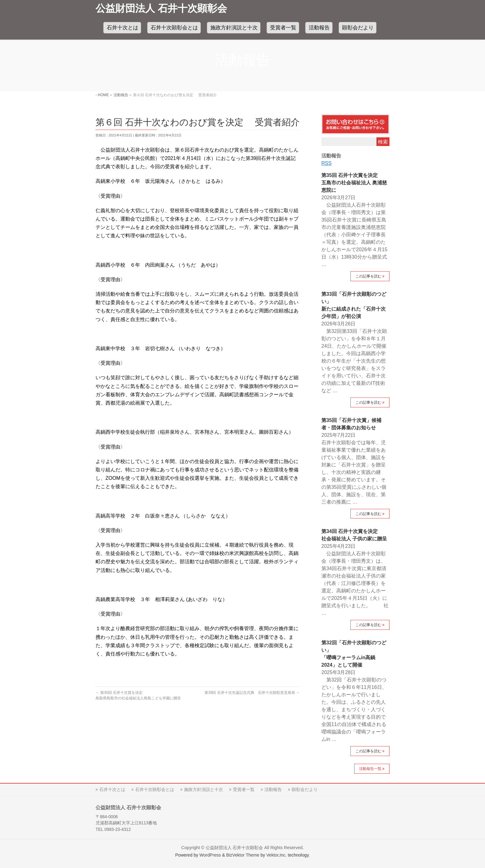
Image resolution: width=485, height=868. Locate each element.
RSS (326, 163)
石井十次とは (112, 789)
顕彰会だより (305, 789)
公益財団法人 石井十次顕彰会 (161, 8)
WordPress (210, 855)
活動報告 (273, 789)
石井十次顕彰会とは (155, 789)
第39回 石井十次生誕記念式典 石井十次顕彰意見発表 (252, 693)
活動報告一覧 (370, 769)
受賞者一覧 (244, 789)
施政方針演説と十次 (204, 789)
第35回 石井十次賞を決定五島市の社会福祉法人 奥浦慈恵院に (354, 183)
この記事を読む (368, 276)
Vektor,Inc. (277, 855)
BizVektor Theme (243, 855)
